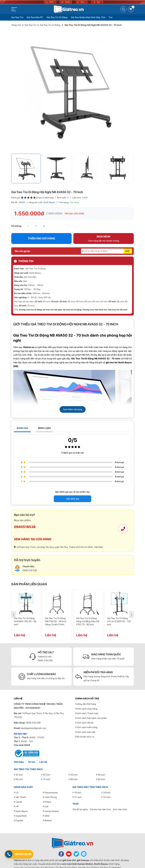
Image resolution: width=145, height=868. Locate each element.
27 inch (77, 787)
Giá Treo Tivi (17, 17)
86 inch (73, 769)
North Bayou (49, 192)
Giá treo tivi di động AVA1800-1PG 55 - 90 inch (25, 611)
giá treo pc (83, 850)
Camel (18, 792)
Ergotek (18, 810)
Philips (47, 792)
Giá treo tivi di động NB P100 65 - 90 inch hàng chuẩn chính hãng (56, 611)
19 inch (77, 782)
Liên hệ (43, 752)
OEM (46, 805)
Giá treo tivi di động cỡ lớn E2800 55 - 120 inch (119, 611)
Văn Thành (20, 787)
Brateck (47, 810)
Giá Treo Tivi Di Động (57, 17)
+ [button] (44, 215)
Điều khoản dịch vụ (85, 726)
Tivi (111, 17)
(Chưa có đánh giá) (45, 187)
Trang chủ (16, 25)
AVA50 (22, 192)
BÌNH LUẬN (44, 418)
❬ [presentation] (14, 604)
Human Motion (51, 801)
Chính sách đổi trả (84, 712)
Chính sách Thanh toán (87, 703)
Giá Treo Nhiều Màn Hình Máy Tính (88, 17)
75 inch (46, 769)
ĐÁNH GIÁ (22, 418)
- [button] (28, 215)
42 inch (55, 291)
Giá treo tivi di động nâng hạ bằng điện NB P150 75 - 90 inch (88, 611)
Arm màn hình (120, 799)
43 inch (63, 291)
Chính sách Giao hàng (86, 698)
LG (16, 782)
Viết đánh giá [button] (73, 489)
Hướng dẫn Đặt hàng (86, 694)
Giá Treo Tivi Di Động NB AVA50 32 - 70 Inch (51, 325)
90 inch (101, 769)
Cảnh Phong (50, 787)
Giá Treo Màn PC (35, 17)
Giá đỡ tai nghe (80, 799)
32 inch (38, 291)
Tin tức (32, 752)
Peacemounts (50, 782)
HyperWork (20, 805)
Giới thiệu (19, 752)
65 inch (23, 295)
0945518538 (25, 516)
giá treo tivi (69, 850)
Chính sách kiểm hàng (86, 717)
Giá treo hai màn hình (100, 799)
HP (16, 796)
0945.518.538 (45, 650)
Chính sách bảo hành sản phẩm (91, 708)
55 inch (112, 291)
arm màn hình (69, 854)
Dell (46, 796)
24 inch (106, 782)
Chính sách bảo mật (85, 722)
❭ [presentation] (131, 604)
